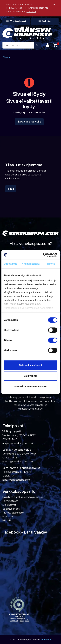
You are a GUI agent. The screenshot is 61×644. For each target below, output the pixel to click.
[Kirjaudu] (48, 45)
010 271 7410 (10, 439)
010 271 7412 (10, 458)
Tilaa (11, 189)
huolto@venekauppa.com (18, 461)
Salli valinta (30, 376)
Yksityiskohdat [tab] (31, 264)
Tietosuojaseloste (13, 513)
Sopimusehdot (11, 509)
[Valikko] (45, 22)
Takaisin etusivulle (29, 122)
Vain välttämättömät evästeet (31, 386)
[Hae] (18, 45)
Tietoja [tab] (51, 264)
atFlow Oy (46, 640)
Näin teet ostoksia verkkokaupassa (23, 497)
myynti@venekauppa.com (18, 443)
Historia (7, 520)
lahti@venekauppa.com (16, 480)
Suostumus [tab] (10, 264)
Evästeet (8, 517)
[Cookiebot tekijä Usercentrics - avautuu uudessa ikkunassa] (43, 255)
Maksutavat (9, 505)
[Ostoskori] (55, 45)
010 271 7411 (9, 476)
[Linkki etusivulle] (27, 33)
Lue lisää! (31, 11)
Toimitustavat (10, 501)
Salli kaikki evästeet (30, 365)
